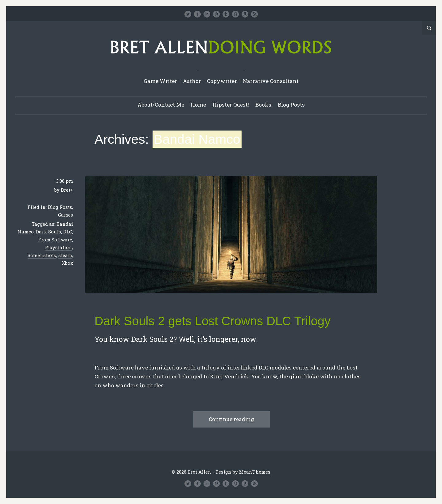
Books (263, 105)
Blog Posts (291, 105)
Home (198, 105)
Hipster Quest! (231, 105)
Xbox (67, 263)
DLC (68, 232)
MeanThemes (255, 472)
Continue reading (231, 419)
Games (66, 215)
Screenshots (42, 255)
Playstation (58, 247)
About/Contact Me (161, 105)
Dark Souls (48, 232)
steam (65, 255)
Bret (66, 190)
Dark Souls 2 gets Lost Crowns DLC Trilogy (213, 321)
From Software (55, 240)
